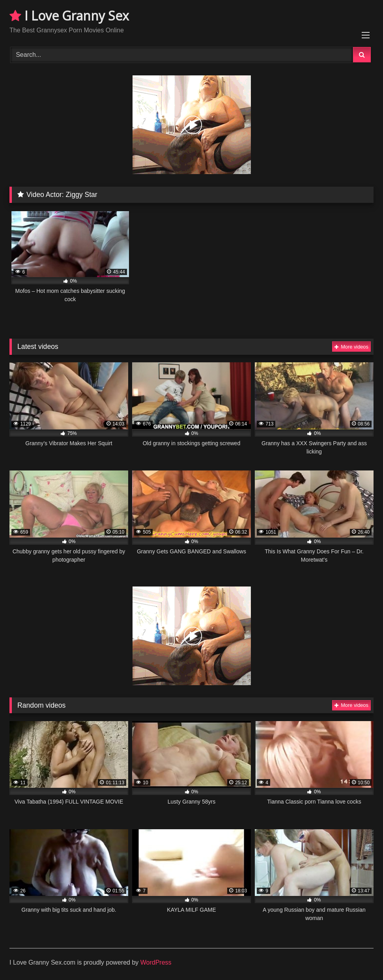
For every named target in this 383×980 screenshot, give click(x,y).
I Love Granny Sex (69, 16)
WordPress (156, 962)
